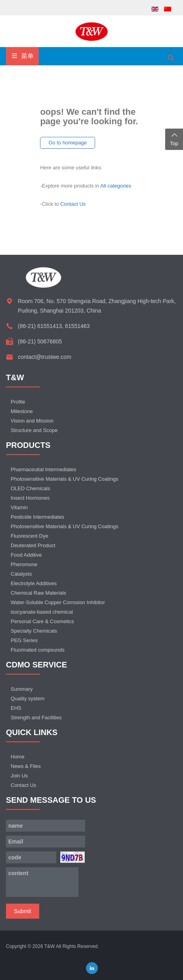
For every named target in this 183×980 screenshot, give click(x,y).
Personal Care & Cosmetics (42, 621)
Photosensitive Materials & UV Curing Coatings (65, 479)
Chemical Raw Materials (38, 593)
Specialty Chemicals (34, 631)
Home (18, 757)
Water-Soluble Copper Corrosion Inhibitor (58, 602)
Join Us (19, 776)
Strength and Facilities (36, 717)
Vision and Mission (32, 421)
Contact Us (73, 204)
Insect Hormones (30, 498)
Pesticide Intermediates (37, 517)
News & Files (26, 766)
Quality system (28, 699)
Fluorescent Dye (30, 536)
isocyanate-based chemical (42, 612)
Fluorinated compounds (38, 650)
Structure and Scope (34, 430)
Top (174, 138)
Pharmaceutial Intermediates (43, 469)
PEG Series (24, 640)
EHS (16, 708)
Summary (22, 689)
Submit (23, 911)
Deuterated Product (33, 545)
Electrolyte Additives (34, 583)
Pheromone (24, 564)
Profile (18, 402)
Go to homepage (68, 143)
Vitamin (19, 507)
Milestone (22, 411)
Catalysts (21, 574)
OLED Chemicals (30, 488)
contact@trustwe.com (45, 357)
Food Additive (26, 555)
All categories (116, 186)
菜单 (22, 56)
